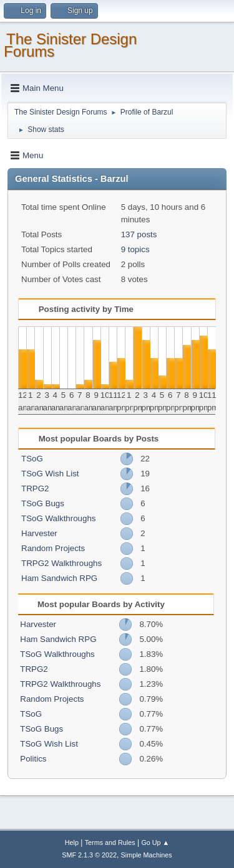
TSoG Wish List (50, 474)
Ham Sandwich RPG (59, 578)
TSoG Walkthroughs (59, 518)
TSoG (32, 459)
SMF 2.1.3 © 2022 (89, 855)
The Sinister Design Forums (70, 45)
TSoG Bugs (43, 503)
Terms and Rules (110, 842)
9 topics (135, 249)
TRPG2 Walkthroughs (61, 563)
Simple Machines (147, 855)
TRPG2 (35, 488)
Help (72, 842)
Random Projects (53, 548)
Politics (33, 759)
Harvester (39, 533)
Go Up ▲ (155, 842)
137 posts (139, 234)
